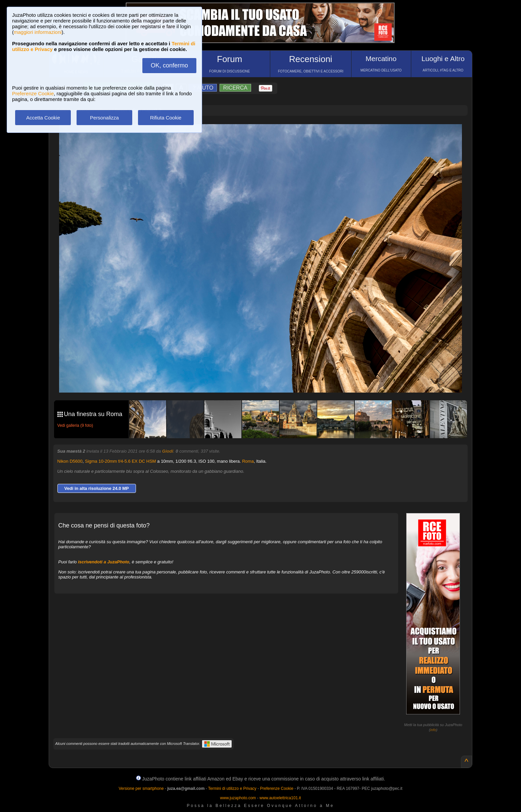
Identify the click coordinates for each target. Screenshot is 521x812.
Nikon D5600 (70, 461)
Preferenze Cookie (33, 93)
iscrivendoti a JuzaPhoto (104, 562)
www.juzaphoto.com (238, 798)
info (433, 730)
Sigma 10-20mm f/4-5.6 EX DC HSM (121, 461)
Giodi (168, 451)
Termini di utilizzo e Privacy (232, 789)
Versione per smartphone (141, 789)
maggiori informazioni (38, 32)
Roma (248, 461)
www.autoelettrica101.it (280, 798)
